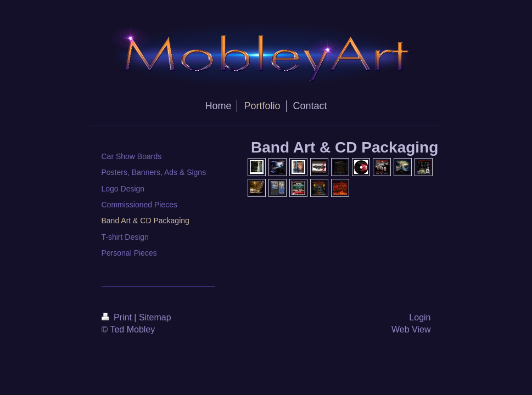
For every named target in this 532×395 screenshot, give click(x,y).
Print (118, 317)
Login (420, 317)
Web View (411, 329)
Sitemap (155, 317)
